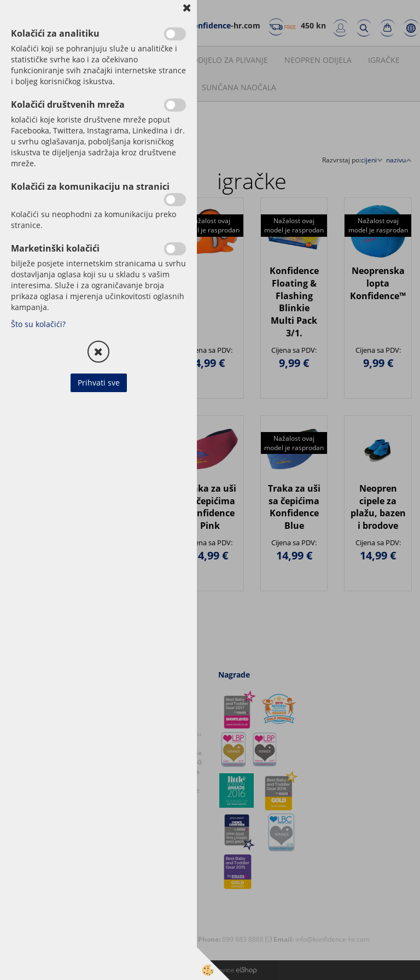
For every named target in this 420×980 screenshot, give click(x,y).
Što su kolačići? (38, 324)
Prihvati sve (99, 383)
